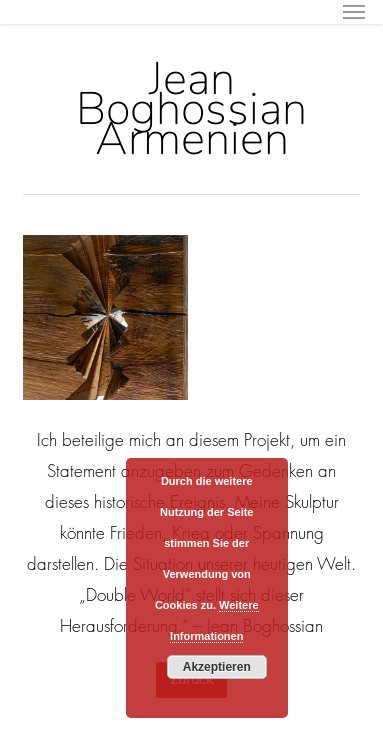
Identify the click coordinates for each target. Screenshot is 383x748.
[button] (354, 12)
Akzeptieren (217, 667)
